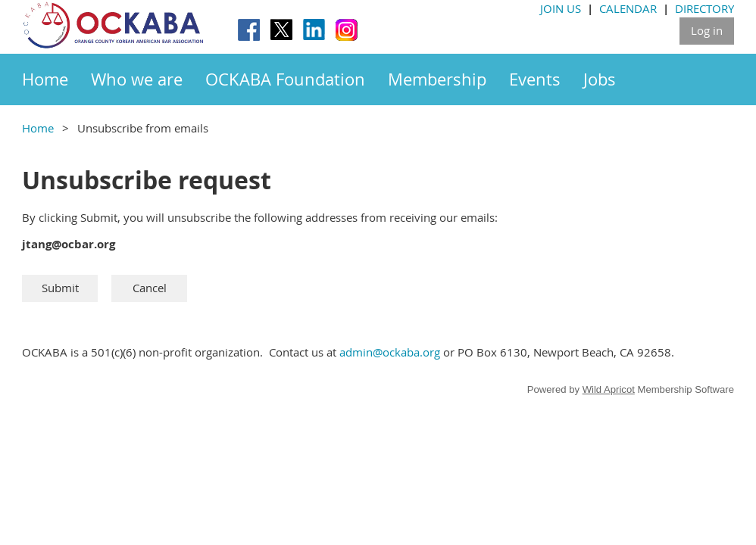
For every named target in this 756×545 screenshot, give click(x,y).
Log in (707, 30)
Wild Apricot (609, 389)
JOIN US (561, 8)
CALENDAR (628, 8)
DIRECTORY (704, 8)
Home (38, 128)
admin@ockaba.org (390, 352)
